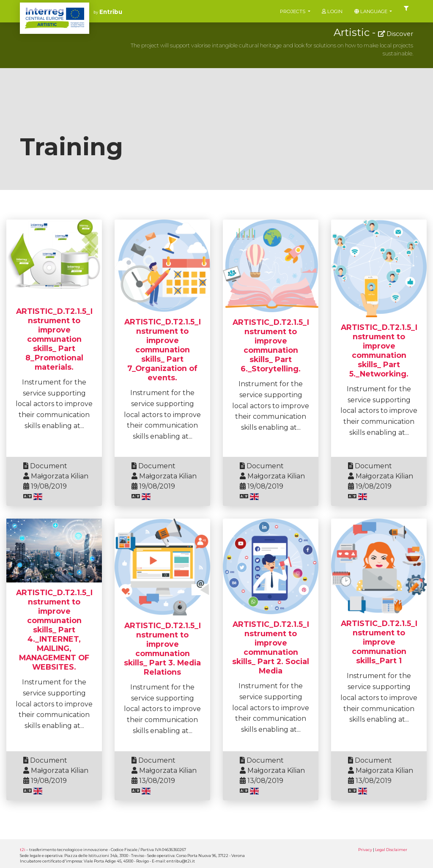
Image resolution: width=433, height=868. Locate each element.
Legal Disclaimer (391, 850)
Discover (396, 34)
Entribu (111, 12)
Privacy (365, 850)
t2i (23, 850)
